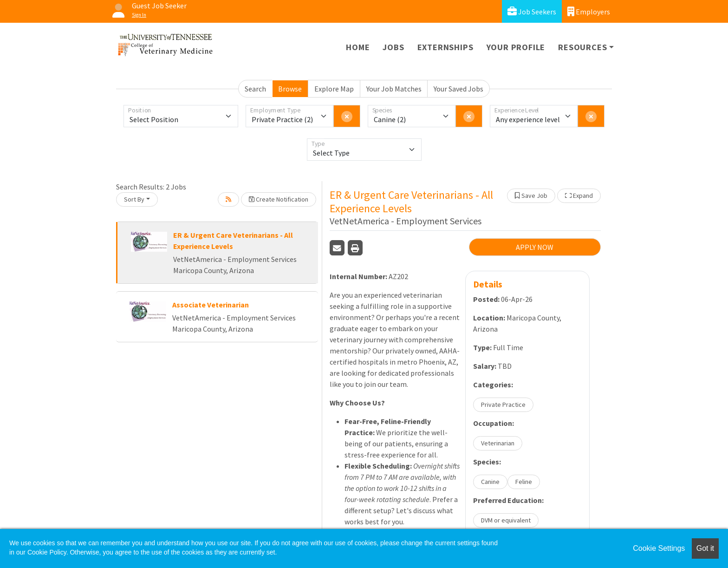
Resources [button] (582, 47)
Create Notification (279, 199)
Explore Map (334, 89)
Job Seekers (532, 11)
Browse (290, 89)
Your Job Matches (394, 89)
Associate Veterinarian (211, 305)
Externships (445, 47)
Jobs (393, 47)
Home (358, 47)
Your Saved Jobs (458, 89)
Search (255, 89)
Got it (705, 548)
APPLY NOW (535, 247)
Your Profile (516, 47)
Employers (589, 11)
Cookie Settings (659, 548)
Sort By (134, 199)
